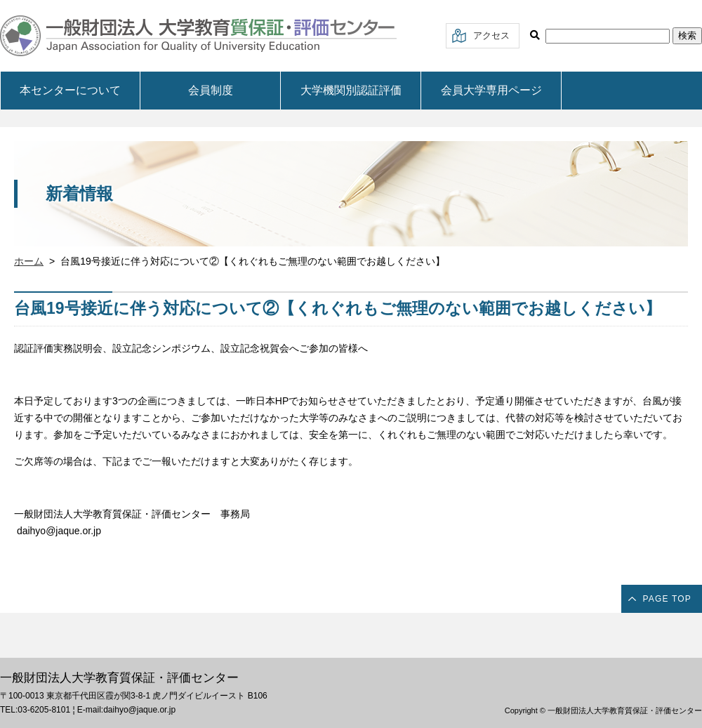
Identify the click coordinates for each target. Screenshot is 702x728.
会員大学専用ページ (491, 90)
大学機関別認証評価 (351, 90)
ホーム (29, 261)
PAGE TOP (667, 599)
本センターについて (70, 90)
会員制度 (211, 90)
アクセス (491, 35)
